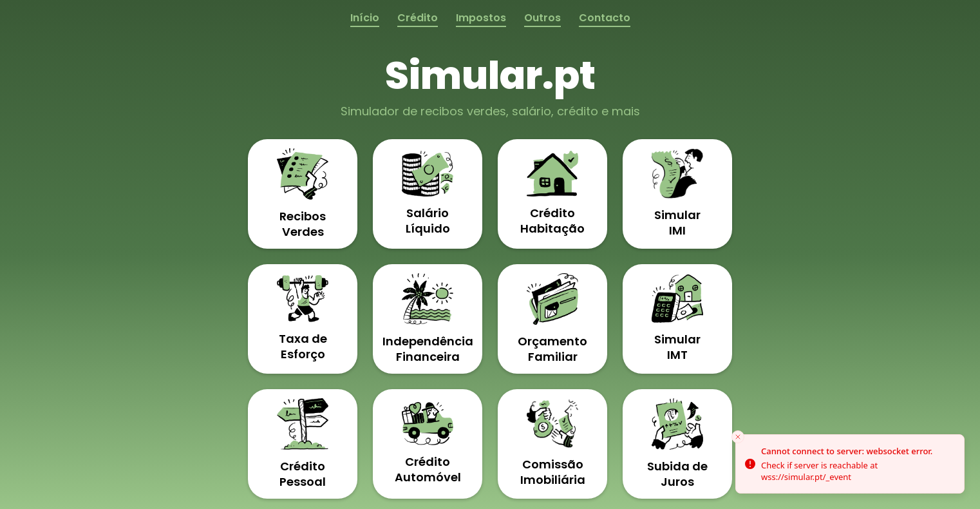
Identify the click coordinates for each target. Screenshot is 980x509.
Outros (542, 18)
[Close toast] (738, 437)
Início (365, 18)
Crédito (418, 18)
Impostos (481, 18)
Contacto (605, 18)
